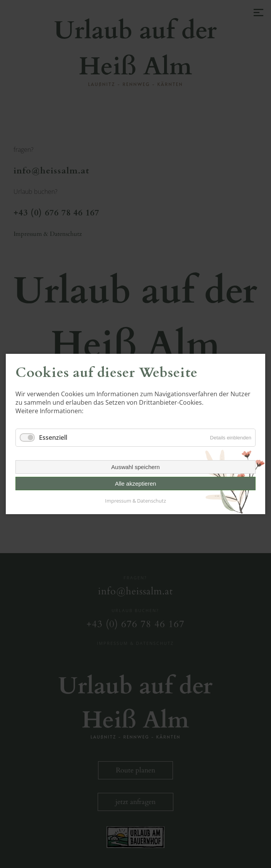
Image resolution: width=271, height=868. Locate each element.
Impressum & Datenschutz (135, 501)
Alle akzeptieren (136, 484)
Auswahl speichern (135, 467)
